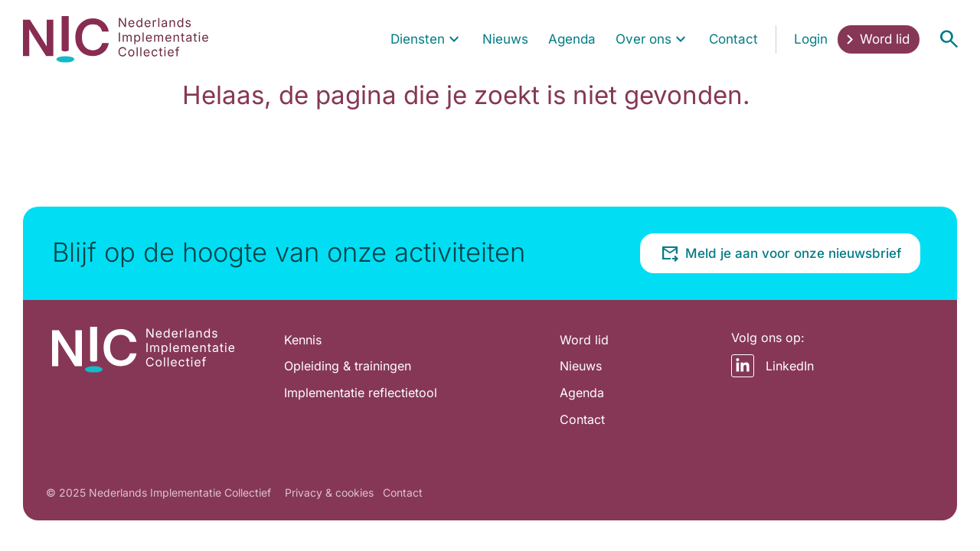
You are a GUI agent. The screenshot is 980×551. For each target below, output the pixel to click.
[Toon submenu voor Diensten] (454, 39)
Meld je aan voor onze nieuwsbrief (781, 253)
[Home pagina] (116, 39)
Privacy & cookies (329, 492)
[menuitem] (427, 39)
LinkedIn (773, 366)
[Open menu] (949, 39)
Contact (403, 492)
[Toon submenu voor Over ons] (681, 39)
